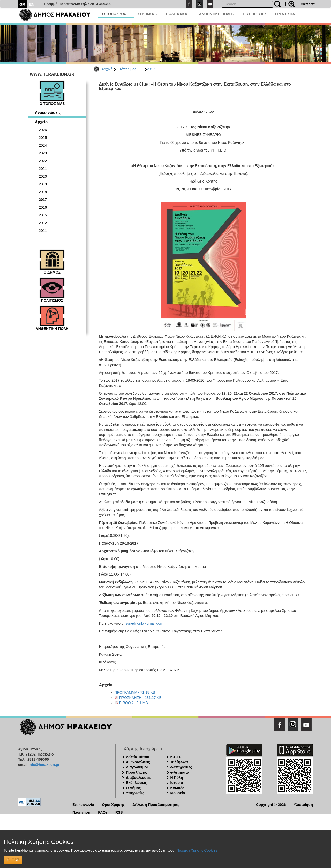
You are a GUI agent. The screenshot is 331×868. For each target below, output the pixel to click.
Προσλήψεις (137, 772)
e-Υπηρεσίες (181, 767)
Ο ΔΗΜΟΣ (148, 14)
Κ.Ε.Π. (176, 757)
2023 (43, 153)
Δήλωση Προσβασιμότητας (156, 804)
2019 (43, 184)
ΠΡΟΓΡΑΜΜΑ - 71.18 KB (135, 692)
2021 (43, 169)
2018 (43, 192)
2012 (43, 223)
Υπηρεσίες (135, 793)
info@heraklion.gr (44, 765)
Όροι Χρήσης (113, 804)
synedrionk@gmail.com (144, 623)
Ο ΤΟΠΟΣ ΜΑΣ (116, 14)
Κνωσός (178, 788)
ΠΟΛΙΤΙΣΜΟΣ (178, 14)
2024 (43, 145)
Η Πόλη (177, 778)
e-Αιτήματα (180, 772)
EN (32, 4)
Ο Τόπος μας (126, 69)
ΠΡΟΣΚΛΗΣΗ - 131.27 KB (140, 698)
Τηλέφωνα (179, 762)
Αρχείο (41, 122)
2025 (43, 138)
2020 (43, 176)
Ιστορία (177, 783)
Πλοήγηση (81, 812)
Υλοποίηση (303, 804)
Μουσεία (178, 793)
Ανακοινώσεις (48, 112)
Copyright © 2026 (271, 804)
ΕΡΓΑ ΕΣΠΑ (285, 14)
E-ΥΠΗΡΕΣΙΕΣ (255, 14)
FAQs (103, 812)
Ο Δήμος (133, 788)
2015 (43, 215)
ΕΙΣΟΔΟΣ (308, 4)
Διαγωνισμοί (137, 767)
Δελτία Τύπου (138, 757)
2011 (43, 231)
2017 (151, 69)
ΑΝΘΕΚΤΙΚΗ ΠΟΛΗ (217, 14)
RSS (119, 812)
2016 (43, 207)
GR (22, 4)
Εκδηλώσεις (136, 783)
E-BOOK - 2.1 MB (134, 703)
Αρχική (107, 69)
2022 (43, 161)
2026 (43, 130)
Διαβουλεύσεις (139, 778)
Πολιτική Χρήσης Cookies (197, 850)
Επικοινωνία (83, 804)
